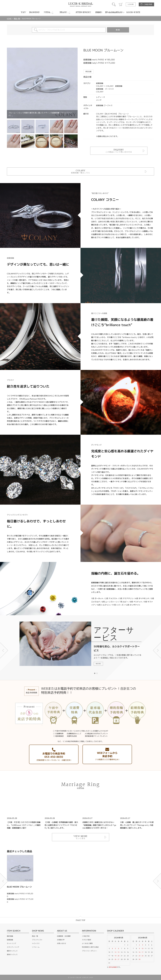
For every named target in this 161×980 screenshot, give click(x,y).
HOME (9, 19)
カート (121, 4)
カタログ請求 (87, 940)
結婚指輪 (10, 940)
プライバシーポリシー (90, 951)
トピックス (36, 943)
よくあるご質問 (87, 943)
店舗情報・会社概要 (64, 936)
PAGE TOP (81, 920)
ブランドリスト (37, 940)
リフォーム (36, 947)
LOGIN (131, 4)
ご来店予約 (148, 4)
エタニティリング (13, 947)
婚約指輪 (10, 936)
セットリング (11, 943)
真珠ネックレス (12, 954)
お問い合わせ (62, 943)
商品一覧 (17, 19)
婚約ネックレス (12, 951)
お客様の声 (61, 940)
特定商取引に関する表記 (90, 947)
